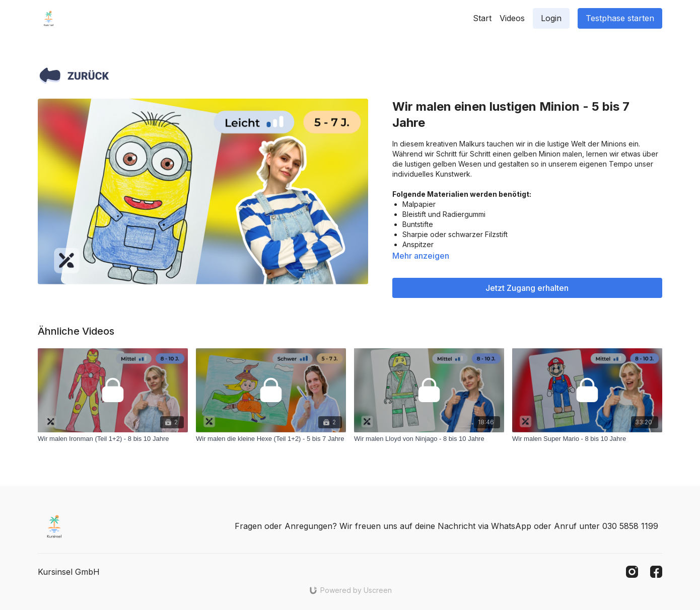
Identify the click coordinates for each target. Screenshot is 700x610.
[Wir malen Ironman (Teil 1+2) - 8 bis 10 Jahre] (113, 439)
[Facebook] (656, 572)
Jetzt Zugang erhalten (527, 288)
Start (482, 18)
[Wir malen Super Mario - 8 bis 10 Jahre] (587, 439)
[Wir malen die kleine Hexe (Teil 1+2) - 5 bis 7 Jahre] (271, 439)
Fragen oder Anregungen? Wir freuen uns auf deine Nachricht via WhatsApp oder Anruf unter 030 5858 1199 (446, 526)
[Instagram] (632, 572)
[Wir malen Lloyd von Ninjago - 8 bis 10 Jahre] (429, 439)
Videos (512, 18)
